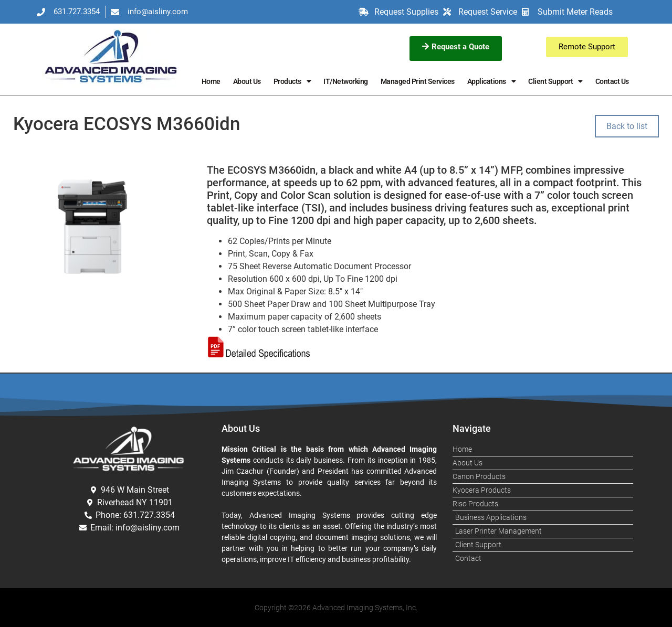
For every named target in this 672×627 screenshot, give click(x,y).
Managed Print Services (418, 81)
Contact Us (612, 81)
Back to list (627, 126)
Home (211, 81)
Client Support (555, 81)
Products (292, 81)
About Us (247, 81)
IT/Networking (346, 81)
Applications (492, 81)
